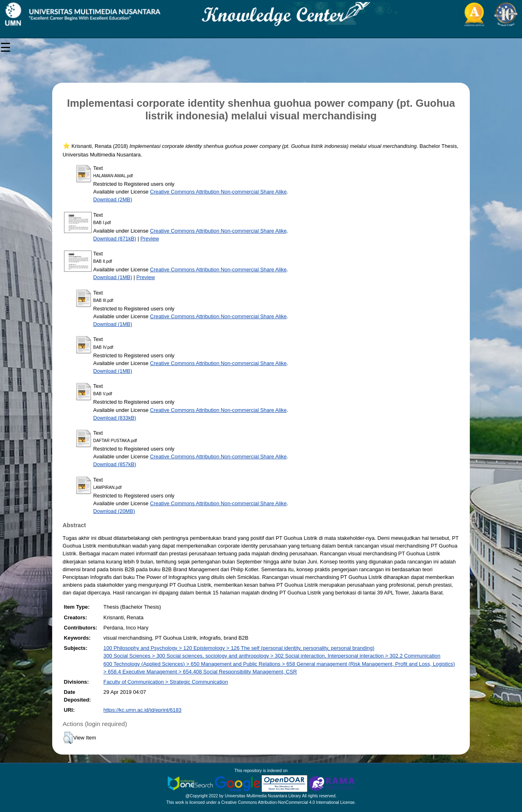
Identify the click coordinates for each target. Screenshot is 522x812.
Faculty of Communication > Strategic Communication (166, 682)
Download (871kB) (115, 239)
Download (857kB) (115, 464)
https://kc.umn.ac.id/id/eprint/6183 (143, 710)
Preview (150, 239)
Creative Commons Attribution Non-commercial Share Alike (218, 192)
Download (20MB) (114, 511)
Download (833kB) (115, 418)
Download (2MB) (113, 199)
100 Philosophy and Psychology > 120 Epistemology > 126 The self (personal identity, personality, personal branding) (239, 648)
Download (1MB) (113, 277)
